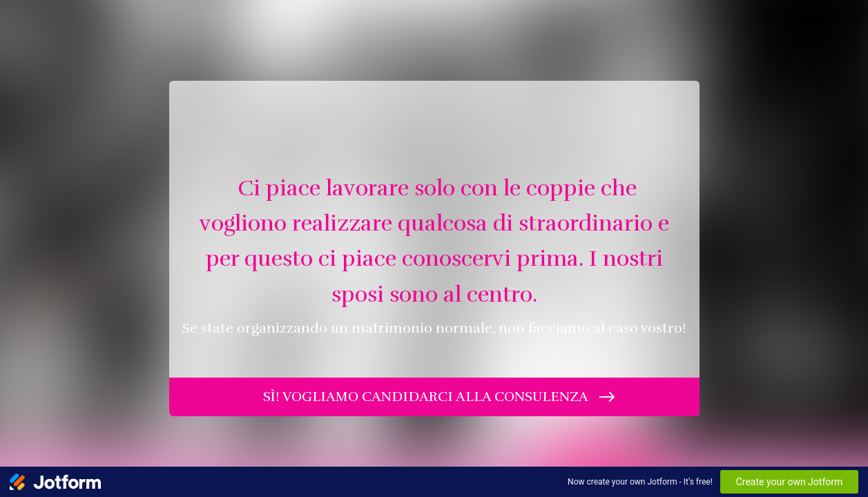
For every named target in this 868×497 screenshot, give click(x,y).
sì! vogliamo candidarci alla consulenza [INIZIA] (426, 397)
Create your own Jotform (790, 482)
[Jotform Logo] (55, 482)
